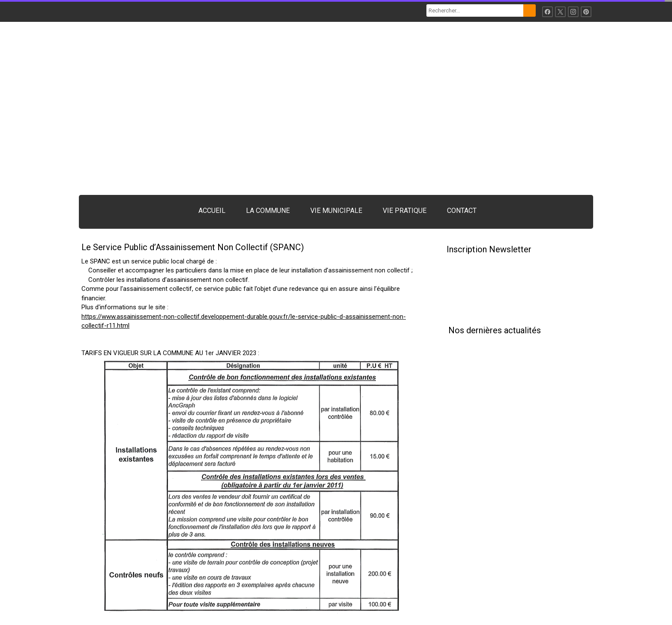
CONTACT (462, 211)
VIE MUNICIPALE (336, 211)
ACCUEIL (212, 211)
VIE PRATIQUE (405, 211)
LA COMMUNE (268, 211)
